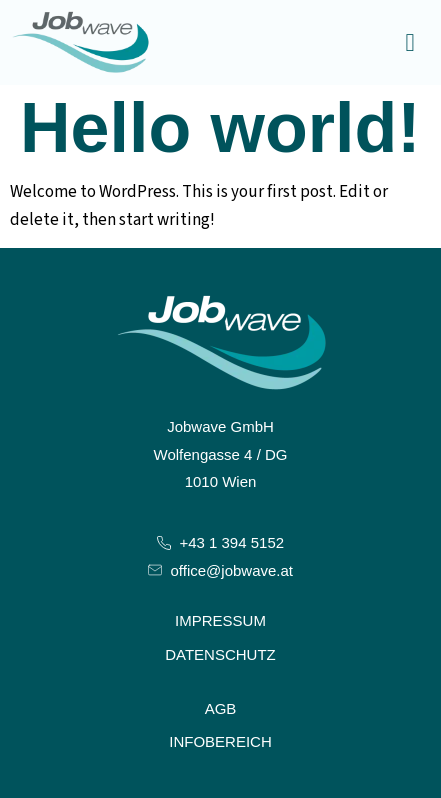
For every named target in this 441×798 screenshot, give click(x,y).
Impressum (220, 620)
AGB (221, 708)
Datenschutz (220, 654)
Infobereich (220, 741)
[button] (410, 43)
